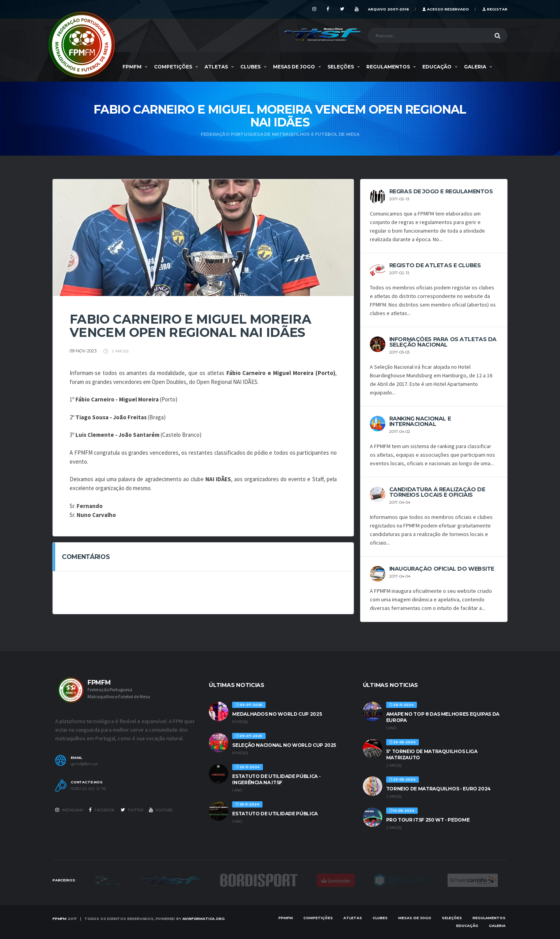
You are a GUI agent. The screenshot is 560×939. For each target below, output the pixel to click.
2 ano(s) (116, 351)
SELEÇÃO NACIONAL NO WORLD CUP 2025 (284, 745)
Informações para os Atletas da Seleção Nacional (443, 342)
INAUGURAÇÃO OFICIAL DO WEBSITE (442, 569)
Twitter (132, 810)
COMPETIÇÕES (173, 67)
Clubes (250, 67)
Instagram (69, 810)
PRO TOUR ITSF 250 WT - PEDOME (428, 820)
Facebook (102, 810)
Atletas (216, 67)
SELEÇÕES (341, 67)
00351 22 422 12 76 (88, 789)
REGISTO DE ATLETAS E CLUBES (435, 265)
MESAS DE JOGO (294, 67)
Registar (495, 9)
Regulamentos (388, 67)
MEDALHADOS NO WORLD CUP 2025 (277, 714)
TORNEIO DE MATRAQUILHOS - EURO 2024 (438, 789)
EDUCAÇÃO (437, 67)
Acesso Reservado (446, 9)
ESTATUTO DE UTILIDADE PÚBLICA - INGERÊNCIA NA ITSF (276, 779)
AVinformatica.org (204, 919)
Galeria (475, 67)
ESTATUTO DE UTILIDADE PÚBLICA (275, 814)
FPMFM (132, 67)
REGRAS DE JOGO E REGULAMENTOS (441, 191)
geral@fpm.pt (84, 764)
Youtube (161, 810)
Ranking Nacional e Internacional (420, 421)
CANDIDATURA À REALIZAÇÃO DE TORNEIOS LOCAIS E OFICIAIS (437, 492)
